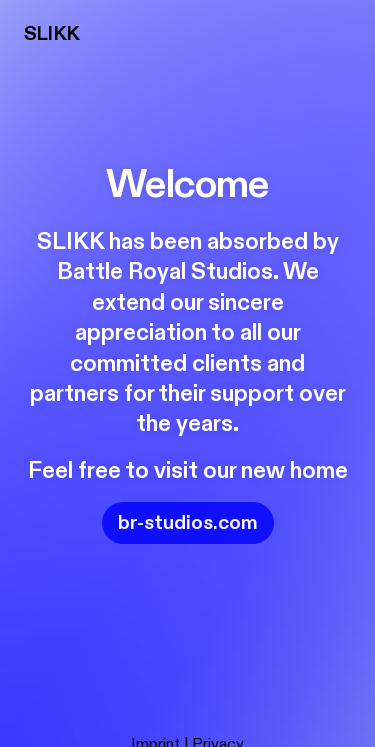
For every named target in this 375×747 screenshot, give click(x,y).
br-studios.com (188, 522)
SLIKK (51, 33)
